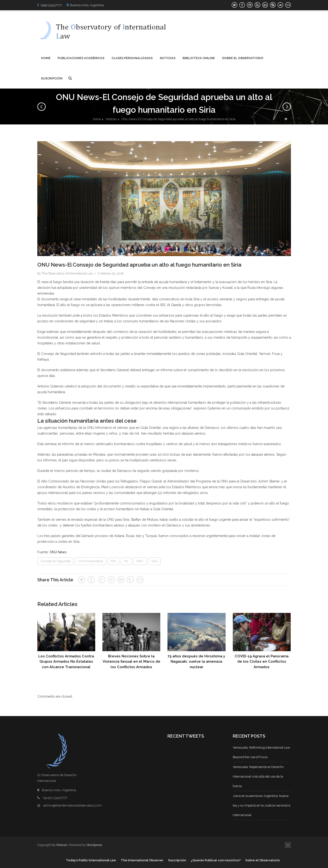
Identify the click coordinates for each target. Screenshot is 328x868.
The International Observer (142, 860)
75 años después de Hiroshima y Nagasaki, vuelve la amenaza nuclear (196, 662)
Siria (154, 561)
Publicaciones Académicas (81, 58)
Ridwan (62, 845)
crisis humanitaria (91, 561)
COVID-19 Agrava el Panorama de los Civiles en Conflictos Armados (262, 662)
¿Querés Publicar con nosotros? (216, 860)
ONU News (58, 552)
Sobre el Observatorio (243, 58)
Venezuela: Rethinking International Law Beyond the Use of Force (261, 752)
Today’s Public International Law (91, 860)
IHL (126, 561)
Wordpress (94, 845)
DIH (114, 561)
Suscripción (52, 78)
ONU (140, 561)
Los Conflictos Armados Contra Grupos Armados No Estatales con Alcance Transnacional (66, 662)
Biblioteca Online (199, 58)
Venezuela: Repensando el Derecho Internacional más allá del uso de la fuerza (258, 776)
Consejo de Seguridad (56, 561)
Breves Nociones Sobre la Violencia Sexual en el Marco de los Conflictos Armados (131, 662)
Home (46, 58)
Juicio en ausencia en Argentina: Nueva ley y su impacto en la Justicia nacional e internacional (261, 805)
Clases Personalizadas (132, 58)
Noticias (168, 58)
